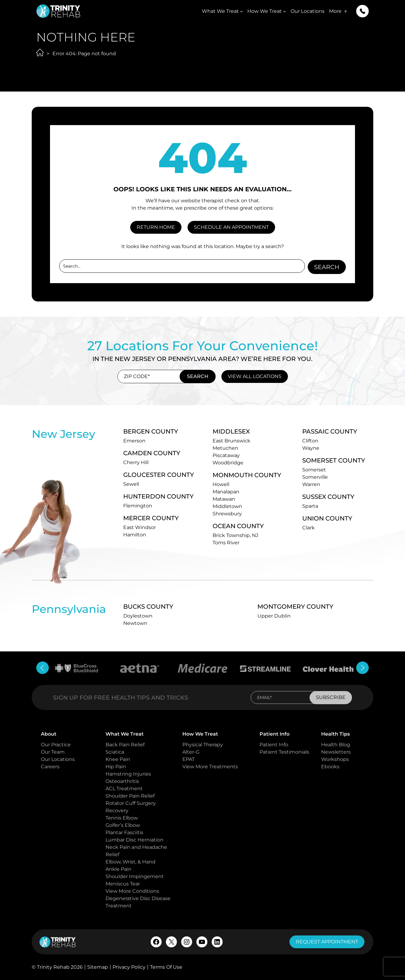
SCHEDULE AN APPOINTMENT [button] (231, 227)
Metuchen (225, 448)
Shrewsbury (227, 513)
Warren (311, 484)
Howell (221, 484)
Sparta (310, 506)
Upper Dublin (274, 616)
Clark (308, 527)
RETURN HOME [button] (156, 227)
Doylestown (138, 616)
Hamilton (135, 534)
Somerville (315, 477)
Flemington (138, 505)
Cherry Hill (136, 462)
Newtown (135, 623)
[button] (362, 11)
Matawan (224, 499)
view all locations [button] (255, 376)
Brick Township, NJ (235, 535)
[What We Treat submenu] (242, 11)
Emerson (134, 440)
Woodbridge (228, 462)
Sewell (131, 484)
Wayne (311, 448)
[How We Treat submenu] (285, 11)
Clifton (310, 440)
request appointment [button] (327, 942)
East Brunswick (231, 440)
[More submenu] (346, 11)
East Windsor (140, 527)
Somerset (314, 469)
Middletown (227, 506)
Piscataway (226, 455)
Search (327, 266)
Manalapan (226, 491)
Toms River (226, 542)
